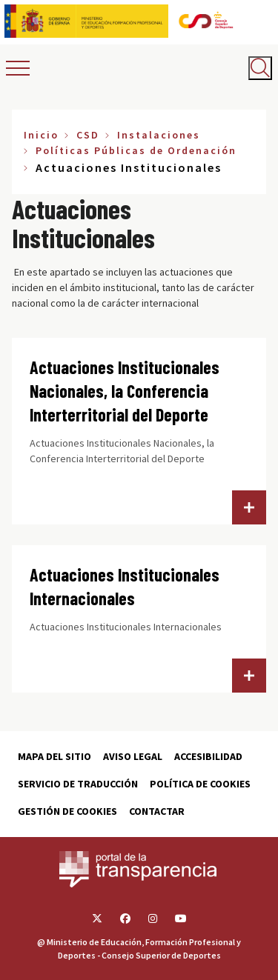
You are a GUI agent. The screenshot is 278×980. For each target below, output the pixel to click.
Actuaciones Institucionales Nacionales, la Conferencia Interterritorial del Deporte (125, 391)
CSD (88, 135)
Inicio (41, 135)
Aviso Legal (133, 756)
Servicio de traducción (78, 784)
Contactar (157, 811)
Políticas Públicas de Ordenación (136, 150)
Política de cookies (200, 784)
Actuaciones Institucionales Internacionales (125, 586)
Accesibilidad (208, 756)
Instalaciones (159, 135)
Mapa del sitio (54, 756)
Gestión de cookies (67, 811)
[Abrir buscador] (260, 68)
